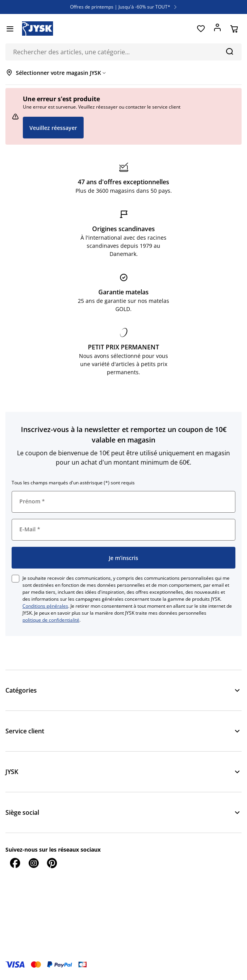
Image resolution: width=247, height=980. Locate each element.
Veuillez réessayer (53, 128)
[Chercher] (229, 51)
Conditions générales (45, 606)
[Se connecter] (217, 29)
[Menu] (10, 29)
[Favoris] (201, 29)
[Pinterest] (52, 863)
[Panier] (234, 29)
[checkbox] (15, 579)
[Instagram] (33, 863)
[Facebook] (15, 863)
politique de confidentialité (51, 620)
